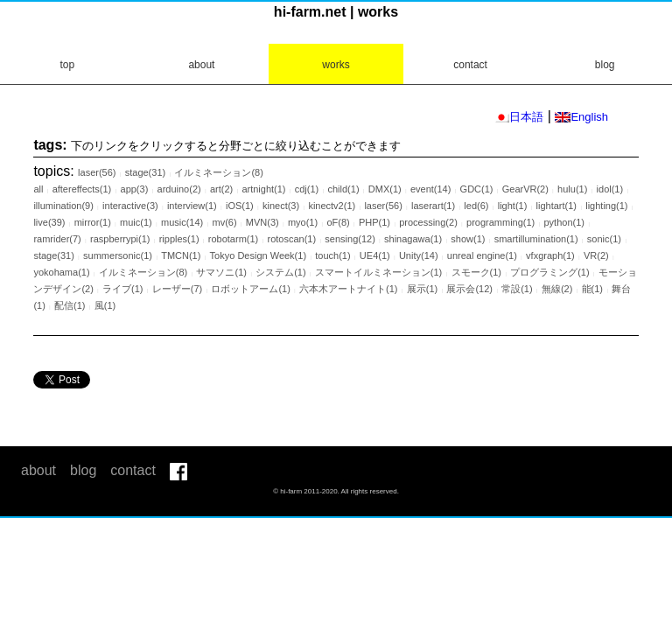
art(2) (221, 189)
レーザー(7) (177, 289)
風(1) (105, 305)
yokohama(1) (61, 272)
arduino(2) (179, 189)
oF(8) (338, 222)
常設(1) (517, 289)
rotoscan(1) (291, 239)
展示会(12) (469, 289)
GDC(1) (477, 189)
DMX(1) (385, 189)
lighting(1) (606, 206)
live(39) (49, 222)
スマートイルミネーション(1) (378, 272)
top (67, 65)
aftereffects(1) (82, 189)
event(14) (430, 189)
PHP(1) (374, 222)
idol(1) (610, 189)
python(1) (563, 222)
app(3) (135, 189)
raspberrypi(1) (120, 239)
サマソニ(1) (221, 272)
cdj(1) (307, 189)
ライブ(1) (122, 289)
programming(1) (500, 222)
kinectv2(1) (332, 206)
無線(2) (557, 289)
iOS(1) (240, 206)
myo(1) (303, 222)
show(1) (468, 239)
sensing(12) (350, 239)
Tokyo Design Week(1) (258, 255)
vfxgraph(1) (550, 255)
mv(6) (224, 222)
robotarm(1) (233, 239)
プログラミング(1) (549, 272)
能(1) (592, 289)
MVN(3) (262, 222)
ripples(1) (179, 239)
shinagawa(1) (413, 239)
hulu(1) (572, 189)
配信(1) (70, 305)
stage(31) (145, 172)
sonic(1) (604, 239)
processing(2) (428, 222)
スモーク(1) (476, 272)
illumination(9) (63, 206)
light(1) (513, 206)
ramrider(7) (57, 239)
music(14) (182, 222)
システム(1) (280, 272)
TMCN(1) (181, 255)
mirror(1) (93, 222)
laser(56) (97, 172)
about (201, 65)
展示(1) (422, 289)
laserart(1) (433, 206)
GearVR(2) (525, 189)
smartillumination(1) (536, 239)
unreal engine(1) (482, 255)
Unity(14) (419, 255)
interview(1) (192, 206)
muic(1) (136, 222)
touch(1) (332, 255)
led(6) (476, 206)
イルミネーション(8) (218, 172)
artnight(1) (263, 189)
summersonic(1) (118, 255)
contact (470, 65)
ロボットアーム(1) (250, 289)
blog (605, 65)
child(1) (343, 189)
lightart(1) (556, 206)
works (336, 65)
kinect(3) (281, 206)
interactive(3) (130, 206)
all (38, 189)
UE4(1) (375, 255)
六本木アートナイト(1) (348, 289)
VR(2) (596, 255)
